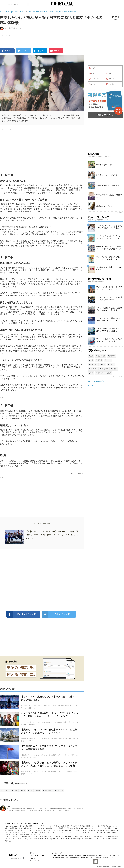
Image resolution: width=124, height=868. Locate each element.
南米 (109, 73)
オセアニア (111, 79)
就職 (38, 790)
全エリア (93, 68)
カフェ (108, 360)
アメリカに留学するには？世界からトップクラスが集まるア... (109, 288)
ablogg (21, 858)
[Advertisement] (42, 580)
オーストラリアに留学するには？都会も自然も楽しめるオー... (109, 319)
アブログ (91, 386)
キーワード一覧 (118, 377)
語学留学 (100, 373)
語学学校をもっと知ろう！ (107, 175)
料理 (109, 373)
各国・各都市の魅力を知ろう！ (109, 185)
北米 (91, 73)
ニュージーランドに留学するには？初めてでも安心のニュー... (109, 330)
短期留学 (104, 369)
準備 (91, 373)
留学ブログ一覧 (35, 860)
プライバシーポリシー (37, 856)
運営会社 (32, 853)
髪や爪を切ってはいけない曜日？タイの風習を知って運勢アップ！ (109, 248)
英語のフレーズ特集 (104, 206)
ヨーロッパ (94, 79)
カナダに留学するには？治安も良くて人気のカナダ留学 (109, 299)
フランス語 (93, 369)
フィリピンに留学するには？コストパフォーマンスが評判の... (109, 340)
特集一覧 (120, 213)
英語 (91, 356)
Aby (9, 806)
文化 (91, 360)
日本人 (111, 364)
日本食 (114, 369)
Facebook (33, 858)
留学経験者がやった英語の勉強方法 (109, 196)
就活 (23, 790)
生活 (103, 364)
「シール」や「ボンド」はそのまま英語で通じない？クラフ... (109, 227)
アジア (92, 84)
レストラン (93, 364)
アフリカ (110, 84)
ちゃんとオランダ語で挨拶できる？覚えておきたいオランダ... (109, 237)
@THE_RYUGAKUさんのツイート (99, 381)
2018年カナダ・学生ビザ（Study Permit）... (109, 268)
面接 (30, 790)
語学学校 (112, 356)
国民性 (99, 360)
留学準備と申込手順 (104, 165)
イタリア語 (101, 356)
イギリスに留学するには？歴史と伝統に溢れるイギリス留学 (109, 309)
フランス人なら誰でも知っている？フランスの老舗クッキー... (109, 258)
